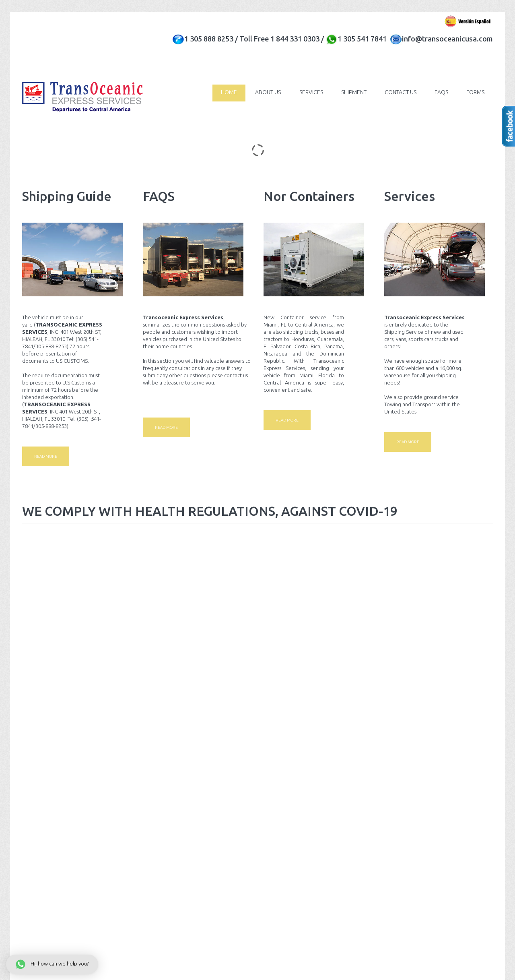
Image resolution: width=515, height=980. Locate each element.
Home (224, 92)
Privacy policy (89, 802)
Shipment (351, 92)
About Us (264, 92)
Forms (475, 92)
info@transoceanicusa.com (447, 39)
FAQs (440, 92)
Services (308, 92)
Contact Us (399, 92)
